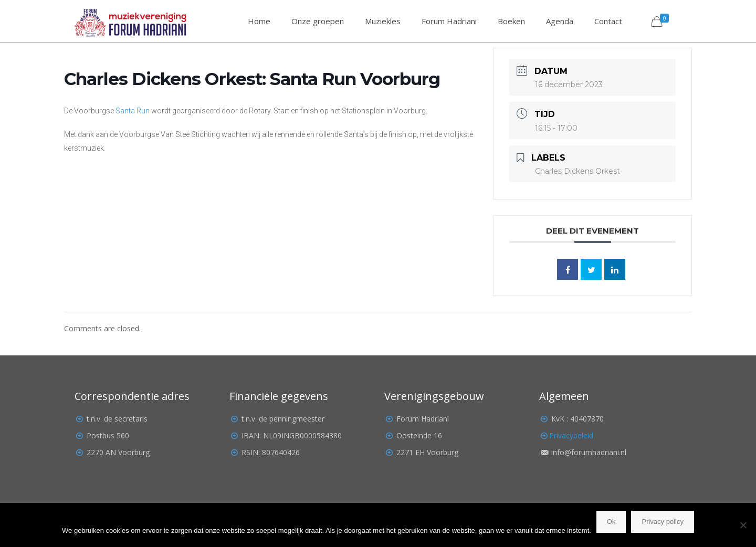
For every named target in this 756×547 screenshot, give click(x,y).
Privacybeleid (571, 435)
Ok (611, 522)
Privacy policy (662, 522)
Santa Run (133, 111)
